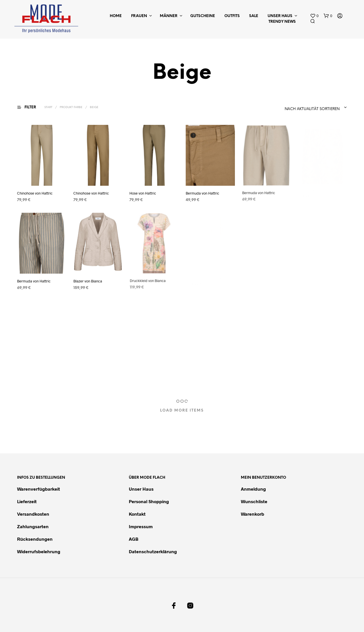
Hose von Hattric (143, 193)
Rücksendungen (35, 539)
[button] (314, 16)
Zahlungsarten (33, 526)
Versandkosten (33, 514)
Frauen (139, 16)
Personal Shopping (149, 501)
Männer (169, 16)
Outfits (232, 16)
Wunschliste (254, 501)
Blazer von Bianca (88, 279)
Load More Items (182, 411)
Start (48, 107)
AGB (134, 539)
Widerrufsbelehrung (39, 551)
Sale (254, 16)
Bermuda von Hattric (203, 191)
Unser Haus (280, 16)
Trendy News (282, 22)
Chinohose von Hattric (35, 193)
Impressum (141, 526)
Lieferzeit (27, 501)
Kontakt (137, 514)
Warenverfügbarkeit (39, 489)
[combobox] (298, 108)
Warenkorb (253, 514)
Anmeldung (253, 489)
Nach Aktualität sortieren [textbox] (312, 109)
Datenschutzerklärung (153, 551)
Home (116, 16)
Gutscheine (203, 16)
